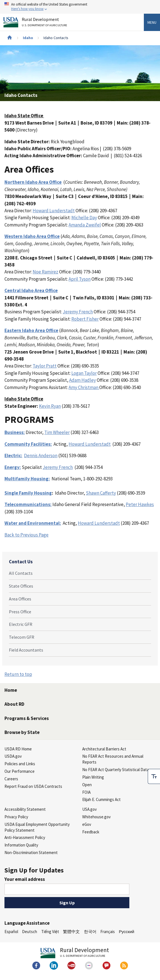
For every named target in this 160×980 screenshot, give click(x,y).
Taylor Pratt (45, 366)
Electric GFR (21, 624)
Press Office (20, 612)
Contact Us (21, 562)
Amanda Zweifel (85, 225)
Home (11, 690)
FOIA (86, 792)
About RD (14, 704)
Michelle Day (84, 218)
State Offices (21, 586)
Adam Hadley (83, 380)
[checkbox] (154, 776)
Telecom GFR (22, 637)
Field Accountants (26, 650)
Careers (11, 779)
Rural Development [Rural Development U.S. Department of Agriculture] (45, 23)
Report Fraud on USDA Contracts (33, 786)
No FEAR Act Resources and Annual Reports (113, 759)
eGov (87, 824)
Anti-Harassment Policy (25, 837)
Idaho (28, 38)
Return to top (18, 674)
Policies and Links (20, 764)
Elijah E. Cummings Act (101, 799)
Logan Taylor (84, 373)
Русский (126, 932)
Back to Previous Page (26, 535)
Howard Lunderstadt (54, 211)
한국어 (90, 932)
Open (87, 785)
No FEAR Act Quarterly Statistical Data (116, 770)
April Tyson (80, 279)
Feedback (91, 832)
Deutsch (30, 932)
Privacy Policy (16, 817)
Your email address (25, 879)
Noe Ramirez (45, 272)
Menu (152, 22)
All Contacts (21, 573)
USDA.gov (13, 756)
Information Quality (21, 845)
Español (11, 932)
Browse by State (22, 732)
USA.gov (89, 809)
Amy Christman (84, 387)
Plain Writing (93, 777)
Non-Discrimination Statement (31, 853)
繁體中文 (71, 932)
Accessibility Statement (25, 809)
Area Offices (20, 599)
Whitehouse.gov (96, 817)
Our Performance (20, 771)
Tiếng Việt (50, 932)
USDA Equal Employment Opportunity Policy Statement (37, 827)
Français (108, 932)
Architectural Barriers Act (104, 749)
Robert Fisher (85, 319)
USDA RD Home (18, 749)
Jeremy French (78, 312)
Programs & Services (27, 718)
